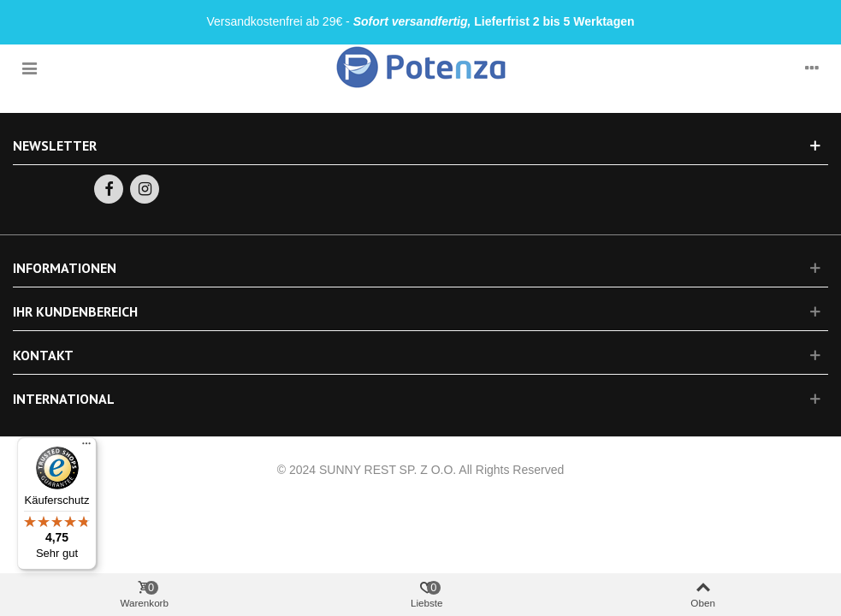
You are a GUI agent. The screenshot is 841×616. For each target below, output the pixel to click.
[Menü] (86, 447)
